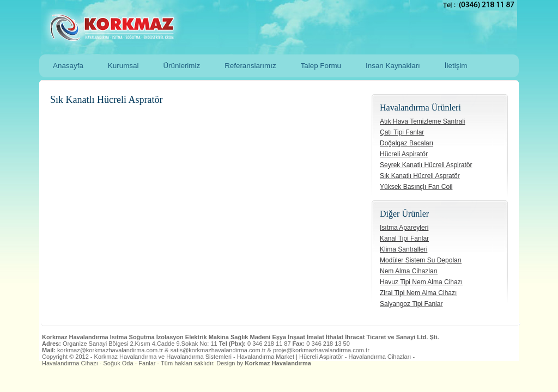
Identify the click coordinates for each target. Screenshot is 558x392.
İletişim (456, 66)
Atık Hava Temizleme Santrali (423, 121)
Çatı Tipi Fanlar (402, 132)
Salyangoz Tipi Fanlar (411, 304)
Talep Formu (321, 66)
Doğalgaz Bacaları (407, 143)
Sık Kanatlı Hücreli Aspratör (420, 176)
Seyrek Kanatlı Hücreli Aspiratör (426, 165)
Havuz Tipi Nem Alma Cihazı (421, 282)
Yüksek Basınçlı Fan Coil (416, 187)
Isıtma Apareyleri (404, 228)
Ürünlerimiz (181, 66)
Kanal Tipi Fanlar (404, 238)
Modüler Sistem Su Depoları (421, 260)
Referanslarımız (250, 66)
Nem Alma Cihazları (409, 271)
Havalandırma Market (266, 357)
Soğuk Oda (119, 363)
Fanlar (147, 363)
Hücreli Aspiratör (404, 154)
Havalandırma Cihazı (70, 363)
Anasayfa (68, 66)
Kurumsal (123, 66)
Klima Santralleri (404, 249)
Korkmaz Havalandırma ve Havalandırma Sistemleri (263, 27)
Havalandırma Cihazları (380, 357)
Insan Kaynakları (393, 66)
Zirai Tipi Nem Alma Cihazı (418, 293)
